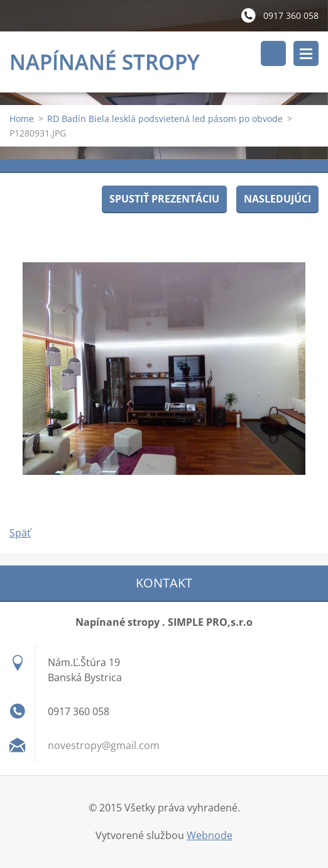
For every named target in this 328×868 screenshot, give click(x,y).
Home (22, 119)
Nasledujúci (277, 199)
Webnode (210, 835)
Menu (306, 53)
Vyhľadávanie (273, 53)
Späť (20, 533)
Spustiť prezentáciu (164, 199)
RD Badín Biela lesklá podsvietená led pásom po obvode (165, 119)
